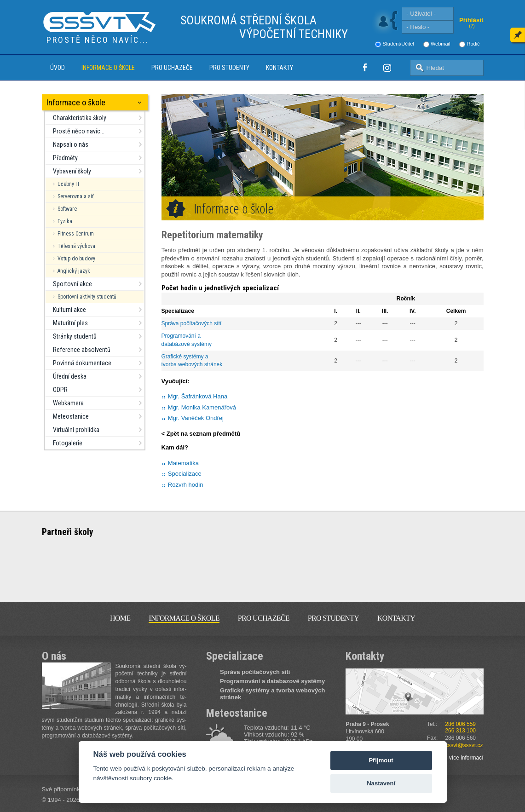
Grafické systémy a (186, 357)
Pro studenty (229, 68)
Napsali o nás (71, 144)
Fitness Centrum (76, 234)
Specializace (185, 474)
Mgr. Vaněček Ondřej (196, 418)
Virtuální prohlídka (76, 430)
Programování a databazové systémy (272, 681)
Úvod (58, 68)
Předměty (65, 158)
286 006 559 (460, 724)
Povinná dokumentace (82, 363)
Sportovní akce (72, 284)
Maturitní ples (70, 323)
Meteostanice (71, 416)
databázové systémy (187, 344)
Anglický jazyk (74, 271)
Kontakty (280, 68)
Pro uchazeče (172, 68)
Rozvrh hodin (186, 485)
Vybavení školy (72, 171)
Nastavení (381, 783)
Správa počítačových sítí (192, 323)
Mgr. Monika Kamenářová (202, 407)
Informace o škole (108, 68)
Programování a (182, 336)
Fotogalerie (68, 443)
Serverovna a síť (76, 196)
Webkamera (68, 403)
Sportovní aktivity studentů (87, 297)
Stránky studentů (75, 336)
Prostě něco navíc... (79, 131)
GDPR (60, 390)
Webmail (441, 44)
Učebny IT (69, 184)
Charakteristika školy (80, 118)
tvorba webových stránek (192, 364)
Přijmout (381, 760)
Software (67, 209)
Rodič (473, 44)
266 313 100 (460, 731)
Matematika (183, 463)
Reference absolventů (82, 350)
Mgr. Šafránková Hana (198, 396)
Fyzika (65, 221)
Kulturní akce (69, 310)
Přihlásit (471, 20)
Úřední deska (70, 376)
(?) (472, 26)
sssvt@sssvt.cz (464, 745)
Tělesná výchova (76, 246)
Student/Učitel (398, 44)
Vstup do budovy (76, 259)
